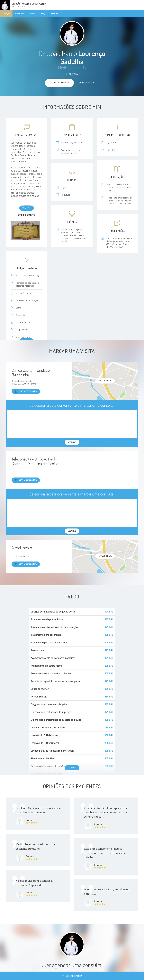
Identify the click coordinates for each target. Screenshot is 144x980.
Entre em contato (87, 83)
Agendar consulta (72, 976)
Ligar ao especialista (26, 391)
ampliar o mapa (105, 381)
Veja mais (27, 208)
